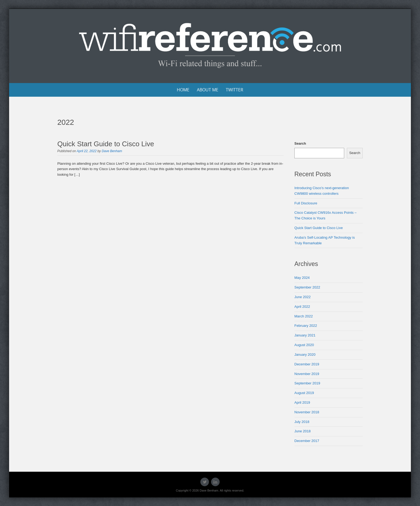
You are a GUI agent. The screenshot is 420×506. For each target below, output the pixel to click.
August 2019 (304, 393)
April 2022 (302, 307)
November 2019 (307, 374)
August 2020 (304, 345)
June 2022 (303, 297)
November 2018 (307, 412)
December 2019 (307, 364)
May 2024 (302, 278)
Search (300, 143)
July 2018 (302, 422)
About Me (208, 90)
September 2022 (307, 287)
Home (183, 90)
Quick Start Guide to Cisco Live (106, 144)
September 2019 (307, 383)
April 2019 (302, 402)
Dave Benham (112, 151)
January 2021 (305, 335)
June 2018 (303, 431)
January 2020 (305, 355)
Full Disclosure (306, 203)
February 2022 (306, 326)
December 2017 (307, 441)
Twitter (235, 90)
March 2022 (304, 316)
